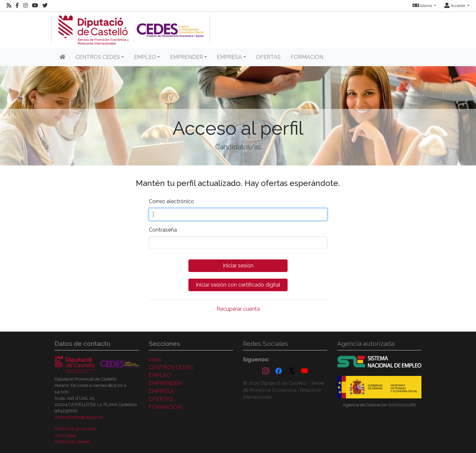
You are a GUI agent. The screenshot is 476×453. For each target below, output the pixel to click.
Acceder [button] (455, 6)
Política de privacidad (76, 429)
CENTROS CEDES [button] (98, 57)
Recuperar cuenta (238, 309)
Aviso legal (65, 435)
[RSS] (9, 6)
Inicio (155, 360)
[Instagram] (266, 371)
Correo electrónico (171, 201)
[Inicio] (62, 57)
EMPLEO (160, 375)
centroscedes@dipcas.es (79, 417)
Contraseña (163, 230)
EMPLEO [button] (145, 57)
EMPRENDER (165, 383)
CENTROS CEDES (171, 367)
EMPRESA (161, 391)
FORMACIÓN (307, 57)
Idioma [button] (423, 6)
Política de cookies (72, 442)
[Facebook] (279, 371)
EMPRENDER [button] (186, 57)
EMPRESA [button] (229, 57)
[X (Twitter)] (292, 371)
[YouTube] (304, 371)
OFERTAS (268, 57)
